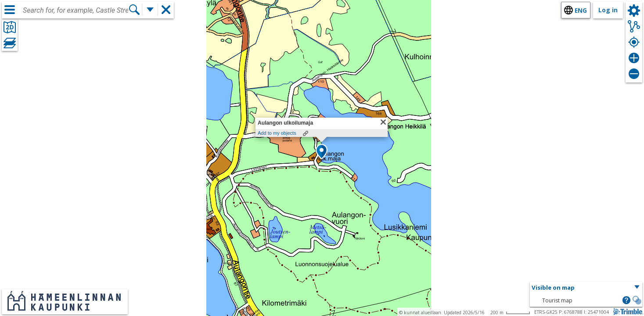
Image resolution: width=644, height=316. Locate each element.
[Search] (134, 10)
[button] (322, 152)
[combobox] (76, 11)
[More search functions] (150, 10)
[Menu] (10, 10)
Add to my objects (277, 133)
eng (581, 10)
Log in (608, 10)
